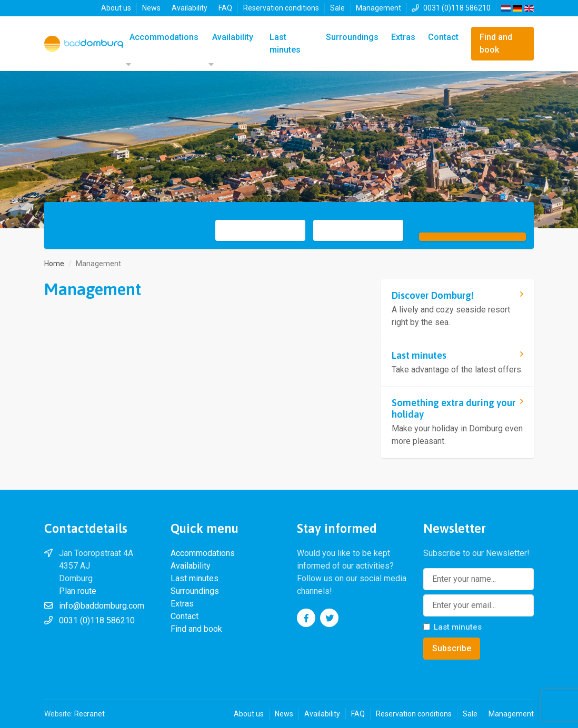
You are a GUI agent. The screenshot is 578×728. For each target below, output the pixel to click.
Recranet (89, 714)
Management (378, 8)
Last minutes (285, 43)
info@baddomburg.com (102, 606)
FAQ (225, 8)
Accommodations (164, 37)
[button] (127, 65)
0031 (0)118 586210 (457, 8)
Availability (190, 8)
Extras (403, 37)
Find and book (496, 43)
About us (116, 8)
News (151, 8)
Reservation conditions (281, 8)
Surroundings (352, 37)
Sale (337, 8)
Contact (443, 37)
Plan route (78, 591)
